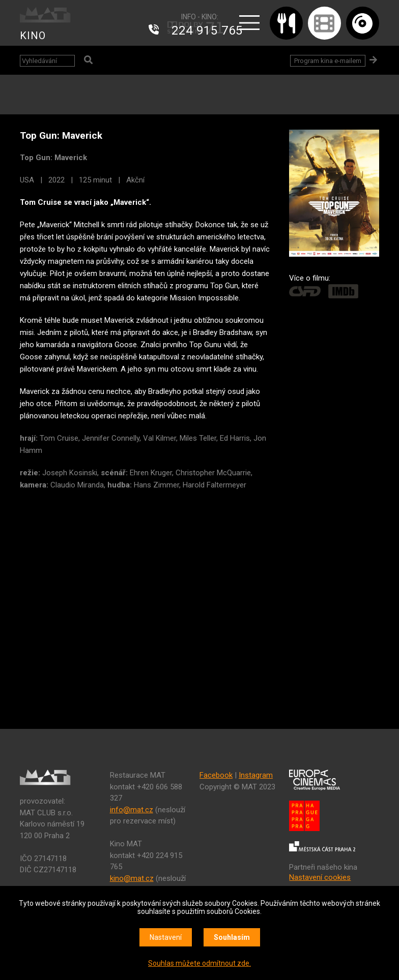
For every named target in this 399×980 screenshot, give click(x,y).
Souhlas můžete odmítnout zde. (199, 963)
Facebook (216, 775)
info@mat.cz (132, 810)
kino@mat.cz (132, 878)
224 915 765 (207, 30)
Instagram (256, 775)
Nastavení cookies (320, 877)
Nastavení (166, 937)
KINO (33, 36)
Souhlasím (232, 937)
